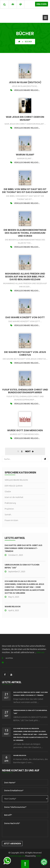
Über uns (41, 652)
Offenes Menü (45, 18)
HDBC (39, 856)
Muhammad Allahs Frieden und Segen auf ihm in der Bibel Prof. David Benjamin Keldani (25, 276)
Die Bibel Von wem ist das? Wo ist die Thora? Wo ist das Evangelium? (25, 191)
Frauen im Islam (11, 520)
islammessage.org (17, 856)
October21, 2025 (14, 555)
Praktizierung (10, 503)
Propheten (9, 509)
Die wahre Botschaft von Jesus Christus (25, 353)
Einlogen (42, 4)
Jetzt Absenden (12, 844)
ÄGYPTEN (7, 658)
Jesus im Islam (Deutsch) (25, 82)
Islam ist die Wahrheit (14, 497)
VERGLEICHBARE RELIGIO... (27, 90)
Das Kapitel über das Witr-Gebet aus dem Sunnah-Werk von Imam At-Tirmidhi (23, 548)
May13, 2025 (12, 597)
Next (29, 451)
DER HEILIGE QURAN (14, 486)
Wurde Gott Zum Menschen (25, 430)
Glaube (8, 491)
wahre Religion (13, 607)
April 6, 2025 (12, 610)
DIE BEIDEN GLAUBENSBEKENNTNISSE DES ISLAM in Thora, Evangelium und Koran (25, 233)
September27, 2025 (15, 571)
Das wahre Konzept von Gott (25, 317)
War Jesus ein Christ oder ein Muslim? (25, 118)
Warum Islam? (25, 155)
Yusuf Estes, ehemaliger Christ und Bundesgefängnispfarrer (25, 391)
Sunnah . (8, 515)
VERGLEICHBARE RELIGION (16, 480)
